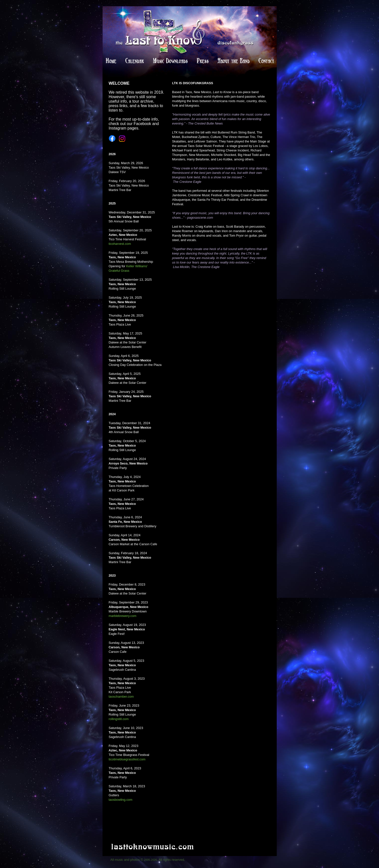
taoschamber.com (121, 697)
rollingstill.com (119, 719)
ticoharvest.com (120, 244)
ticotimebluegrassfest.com (127, 759)
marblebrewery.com (123, 616)
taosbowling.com (121, 800)
